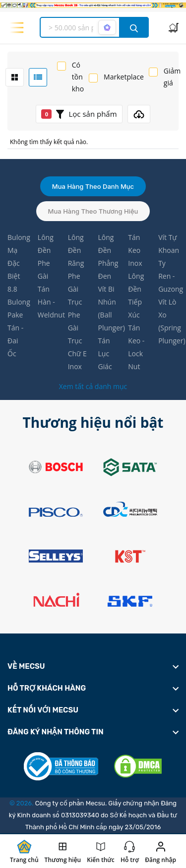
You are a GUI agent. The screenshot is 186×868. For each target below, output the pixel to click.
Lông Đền (46, 244)
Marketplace (124, 77)
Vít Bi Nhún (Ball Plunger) (108, 308)
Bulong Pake (18, 308)
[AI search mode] (107, 27)
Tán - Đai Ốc (15, 341)
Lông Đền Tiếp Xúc (136, 295)
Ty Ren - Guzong (168, 276)
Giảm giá (172, 77)
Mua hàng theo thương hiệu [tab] (93, 211)
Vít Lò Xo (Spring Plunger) (168, 321)
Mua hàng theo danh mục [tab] (93, 186)
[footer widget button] (93, 666)
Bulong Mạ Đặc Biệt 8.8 (18, 263)
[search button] (134, 27)
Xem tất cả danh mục (93, 386)
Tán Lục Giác (105, 354)
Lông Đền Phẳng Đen (108, 257)
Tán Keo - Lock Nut (136, 347)
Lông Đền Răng (76, 250)
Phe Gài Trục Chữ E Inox (77, 341)
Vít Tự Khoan (168, 244)
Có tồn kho (78, 77)
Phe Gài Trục (75, 289)
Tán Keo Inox (135, 250)
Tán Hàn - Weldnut (48, 302)
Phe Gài (44, 270)
